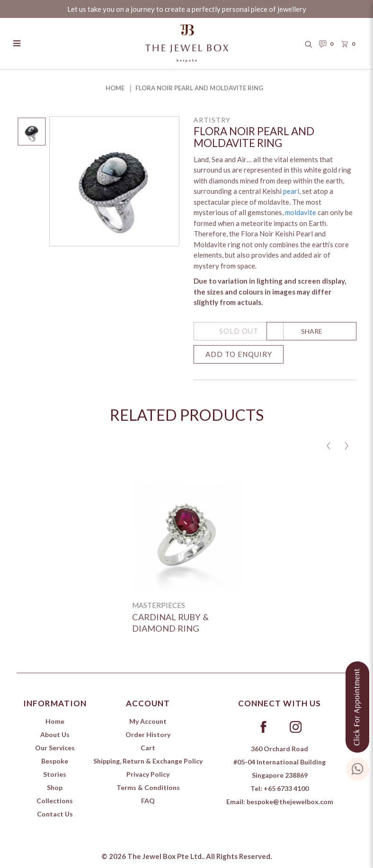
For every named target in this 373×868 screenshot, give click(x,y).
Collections (55, 801)
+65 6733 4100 (286, 788)
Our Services (55, 748)
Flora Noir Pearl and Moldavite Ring (199, 88)
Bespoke (55, 761)
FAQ (148, 801)
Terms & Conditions (148, 787)
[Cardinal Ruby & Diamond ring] (186, 536)
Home (115, 88)
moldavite (301, 212)
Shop (55, 787)
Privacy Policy (148, 774)
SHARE (312, 331)
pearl (291, 191)
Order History (148, 734)
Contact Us (55, 814)
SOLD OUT (239, 331)
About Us (55, 734)
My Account (148, 721)
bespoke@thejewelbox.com (290, 802)
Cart (148, 748)
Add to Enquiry (239, 354)
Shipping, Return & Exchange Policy (148, 761)
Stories (55, 774)
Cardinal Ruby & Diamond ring (170, 623)
